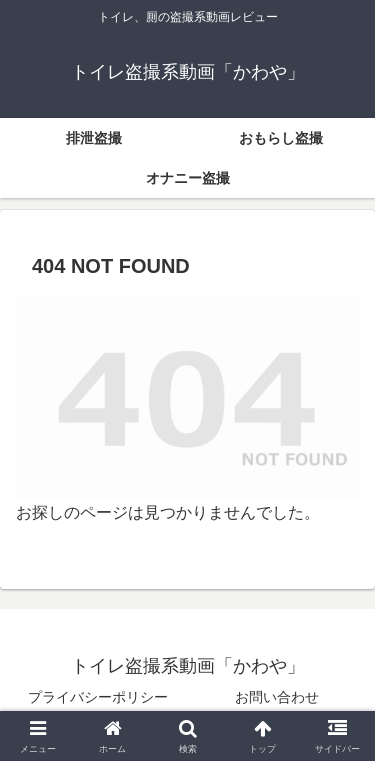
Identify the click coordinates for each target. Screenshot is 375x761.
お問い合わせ (277, 697)
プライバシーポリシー (98, 697)
